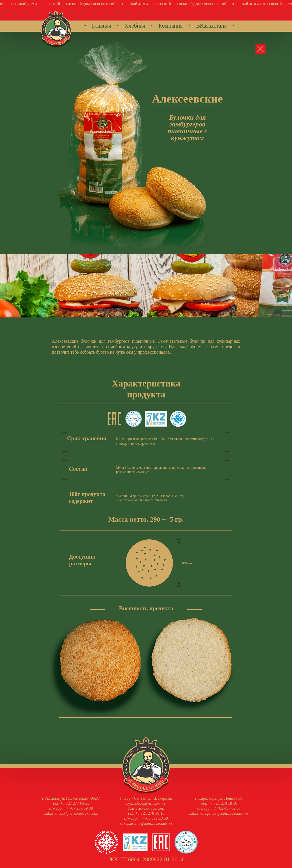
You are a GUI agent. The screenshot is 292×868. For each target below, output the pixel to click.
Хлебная (135, 26)
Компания (171, 26)
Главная (102, 26)
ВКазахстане (211, 26)
